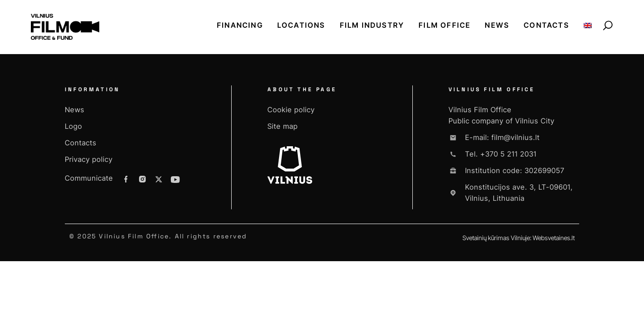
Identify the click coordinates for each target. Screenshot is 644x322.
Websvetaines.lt (554, 238)
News (497, 25)
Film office (445, 25)
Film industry (372, 25)
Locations (301, 25)
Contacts (547, 25)
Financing (240, 25)
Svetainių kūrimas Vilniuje (496, 238)
